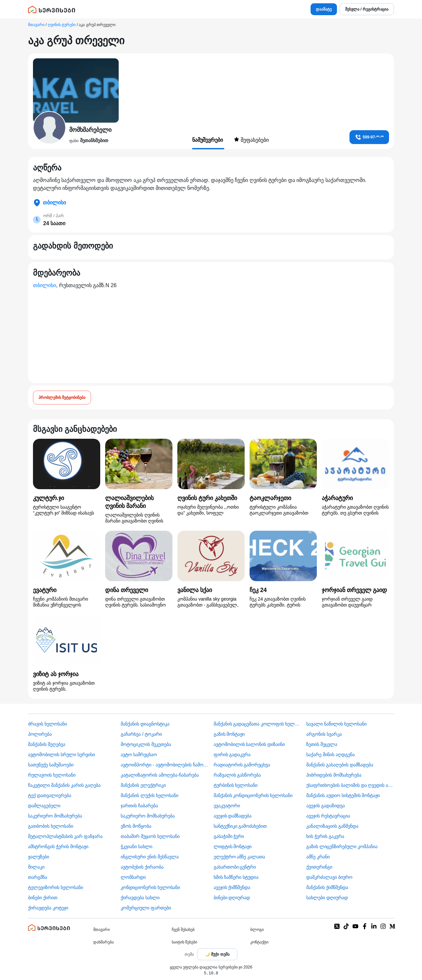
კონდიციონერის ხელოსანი (150, 887)
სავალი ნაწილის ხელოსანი (336, 724)
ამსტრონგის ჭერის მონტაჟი (58, 846)
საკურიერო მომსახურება (55, 816)
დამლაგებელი (44, 806)
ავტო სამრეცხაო (139, 755)
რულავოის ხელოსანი (52, 775)
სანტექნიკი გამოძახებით (240, 826)
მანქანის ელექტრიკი (143, 785)
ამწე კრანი (318, 857)
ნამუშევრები (208, 140)
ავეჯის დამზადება (233, 816)
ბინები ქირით (43, 898)
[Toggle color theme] (217, 954)
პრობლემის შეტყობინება (62, 398)
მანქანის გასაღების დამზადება (340, 765)
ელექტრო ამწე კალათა (240, 857)
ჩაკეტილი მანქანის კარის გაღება (64, 785)
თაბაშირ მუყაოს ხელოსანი (150, 836)
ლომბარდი (133, 877)
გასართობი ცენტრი (235, 867)
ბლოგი (257, 930)
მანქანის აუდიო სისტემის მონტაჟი (343, 795)
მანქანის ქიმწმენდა (327, 887)
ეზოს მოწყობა (136, 826)
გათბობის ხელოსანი (51, 826)
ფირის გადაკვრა (232, 755)
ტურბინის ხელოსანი (236, 785)
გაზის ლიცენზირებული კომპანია (342, 846)
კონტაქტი (259, 942)
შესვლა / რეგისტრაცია (367, 9)
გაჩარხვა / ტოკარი (141, 734)
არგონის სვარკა (324, 734)
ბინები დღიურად (232, 898)
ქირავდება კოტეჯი (48, 908)
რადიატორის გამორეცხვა (242, 765)
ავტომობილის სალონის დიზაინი (249, 744)
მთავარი (36, 25)
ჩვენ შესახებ (183, 930)
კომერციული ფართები (146, 908)
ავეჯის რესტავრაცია (328, 816)
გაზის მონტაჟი (229, 734)
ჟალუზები (39, 857)
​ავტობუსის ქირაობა (142, 867)
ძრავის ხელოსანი (47, 724)
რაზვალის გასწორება (237, 775)
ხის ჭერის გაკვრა (325, 836)
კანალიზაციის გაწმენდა (332, 826)
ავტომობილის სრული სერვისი (61, 755)
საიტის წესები (184, 942)
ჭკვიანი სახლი (136, 846)
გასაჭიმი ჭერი (229, 836)
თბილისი (45, 285)
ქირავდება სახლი (140, 898)
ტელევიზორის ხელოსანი (56, 887)
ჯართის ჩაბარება (139, 806)
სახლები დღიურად (327, 898)
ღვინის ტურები (62, 25)
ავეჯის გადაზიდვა (326, 806)
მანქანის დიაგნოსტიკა (145, 724)
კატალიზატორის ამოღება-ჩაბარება (160, 775)
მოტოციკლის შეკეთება (146, 744)
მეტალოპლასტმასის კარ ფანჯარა (65, 836)
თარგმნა (38, 877)
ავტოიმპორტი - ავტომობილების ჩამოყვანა (165, 765)
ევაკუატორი (227, 806)
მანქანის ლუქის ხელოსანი (150, 795)
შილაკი (36, 867)
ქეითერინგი (319, 867)
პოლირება (40, 734)
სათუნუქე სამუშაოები (51, 765)
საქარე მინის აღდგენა (331, 755)
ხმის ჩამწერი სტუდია (236, 877)
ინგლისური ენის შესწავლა (150, 857)
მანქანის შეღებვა (47, 744)
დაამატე (324, 9)
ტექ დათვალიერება (50, 795)
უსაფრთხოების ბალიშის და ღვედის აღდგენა (350, 785)
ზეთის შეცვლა (322, 744)
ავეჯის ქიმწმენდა (232, 887)
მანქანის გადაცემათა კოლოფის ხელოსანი (257, 724)
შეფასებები (251, 140)
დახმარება (104, 942)
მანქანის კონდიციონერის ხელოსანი (253, 795)
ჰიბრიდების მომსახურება (334, 775)
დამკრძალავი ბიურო (329, 877)
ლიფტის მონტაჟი (233, 846)
